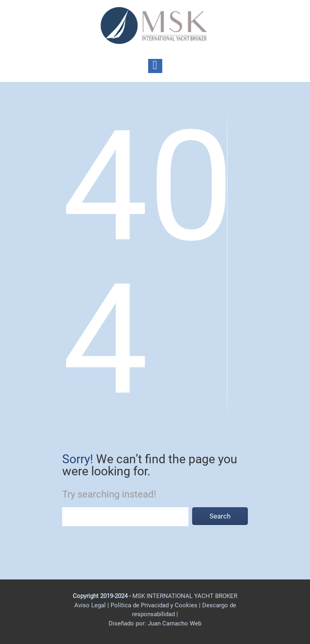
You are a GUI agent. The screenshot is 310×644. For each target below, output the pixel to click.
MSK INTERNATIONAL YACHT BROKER (185, 596)
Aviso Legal (90, 605)
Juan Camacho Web (174, 623)
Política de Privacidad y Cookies (155, 605)
